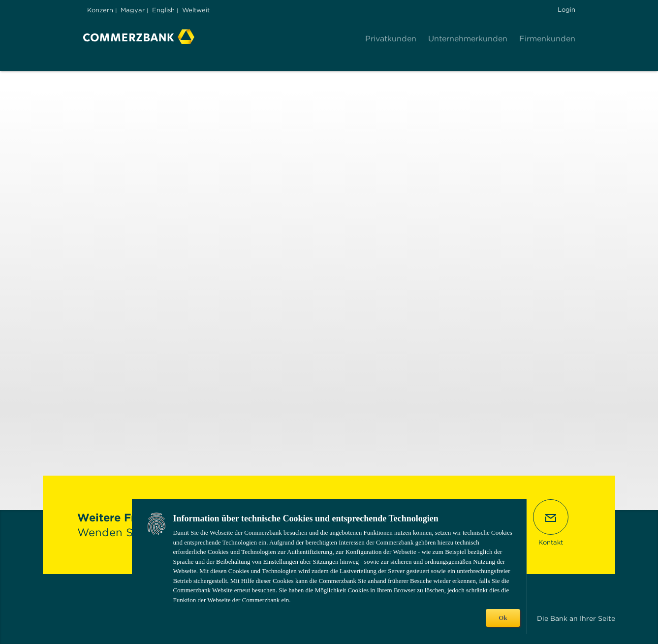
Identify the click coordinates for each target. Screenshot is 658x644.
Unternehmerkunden (468, 39)
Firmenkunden (547, 39)
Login (566, 10)
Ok (503, 618)
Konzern (100, 10)
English (163, 10)
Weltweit (196, 10)
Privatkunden (391, 39)
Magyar (133, 10)
